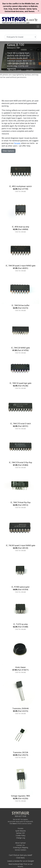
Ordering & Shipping (21, 847)
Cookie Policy (20, 835)
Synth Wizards (21, 831)
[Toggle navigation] (38, 27)
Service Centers (20, 850)
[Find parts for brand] (21, 37)
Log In (32, 20)
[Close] (38, 11)
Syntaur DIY (20, 833)
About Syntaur (21, 843)
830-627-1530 (21, 816)
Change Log (21, 838)
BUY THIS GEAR (15, 70)
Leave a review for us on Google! (21, 861)
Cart (28, 23)
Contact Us (20, 845)
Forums (17, 143)
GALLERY (30, 70)
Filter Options (8, 151)
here (14, 823)
